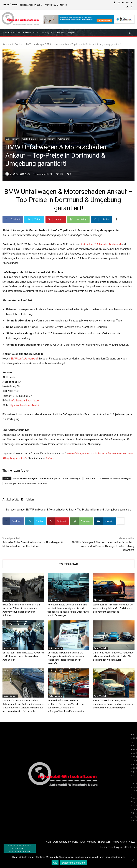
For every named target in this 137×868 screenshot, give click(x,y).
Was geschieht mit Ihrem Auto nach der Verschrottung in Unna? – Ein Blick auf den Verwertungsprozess (113, 608)
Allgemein (99, 600)
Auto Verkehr (63, 139)
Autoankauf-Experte (50, 478)
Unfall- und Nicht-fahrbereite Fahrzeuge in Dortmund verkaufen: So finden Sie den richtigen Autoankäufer (113, 656)
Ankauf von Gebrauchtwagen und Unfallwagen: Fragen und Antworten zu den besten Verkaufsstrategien (113, 704)
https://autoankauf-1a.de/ (24, 405)
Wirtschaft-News (22, 174)
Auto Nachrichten (29, 139)
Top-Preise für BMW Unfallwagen (115, 478)
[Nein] (133, 860)
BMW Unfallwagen (72, 478)
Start (5, 44)
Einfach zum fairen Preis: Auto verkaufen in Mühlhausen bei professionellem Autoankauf (23, 656)
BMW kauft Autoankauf (24, 359)
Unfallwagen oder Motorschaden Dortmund (25, 483)
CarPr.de (50, 458)
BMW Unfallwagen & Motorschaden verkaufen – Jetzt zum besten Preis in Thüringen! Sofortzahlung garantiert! (103, 546)
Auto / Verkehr (17, 44)
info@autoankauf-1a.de (25, 401)
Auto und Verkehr (47, 139)
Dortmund (90, 478)
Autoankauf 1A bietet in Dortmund (101, 244)
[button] (130, 33)
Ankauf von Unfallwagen (25, 478)
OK (55, 863)
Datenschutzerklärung (74, 863)
